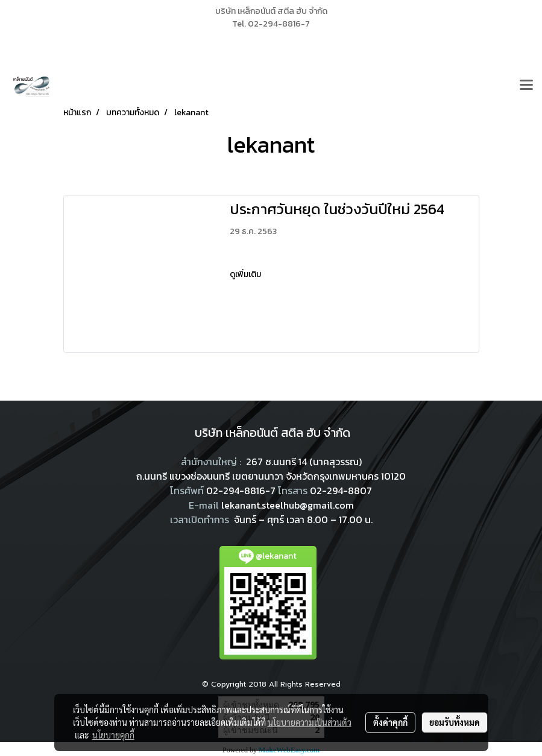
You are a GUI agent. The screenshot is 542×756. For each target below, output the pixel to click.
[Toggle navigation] (526, 86)
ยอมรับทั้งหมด (455, 722)
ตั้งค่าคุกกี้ (390, 722)
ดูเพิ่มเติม (246, 274)
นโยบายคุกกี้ (113, 735)
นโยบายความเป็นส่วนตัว (310, 722)
